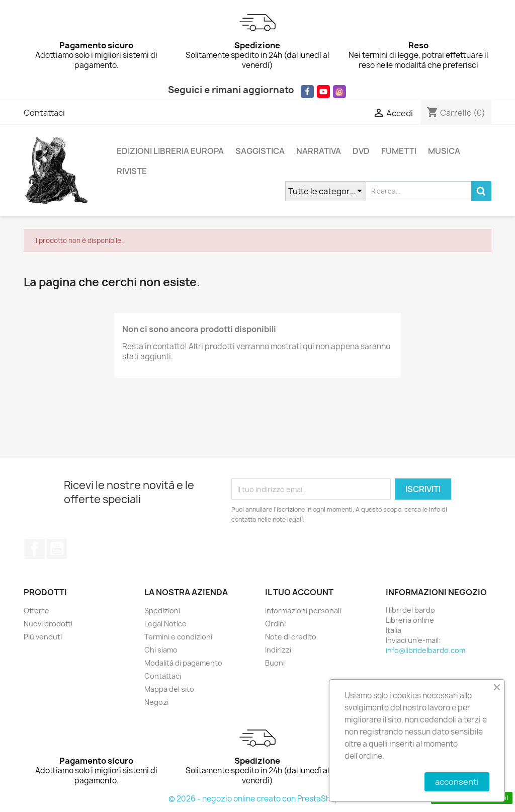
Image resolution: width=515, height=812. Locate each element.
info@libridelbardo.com (425, 650)
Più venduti (43, 637)
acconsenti (457, 782)
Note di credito (291, 637)
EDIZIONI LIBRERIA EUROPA (170, 151)
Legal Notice (165, 624)
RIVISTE (132, 171)
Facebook (35, 549)
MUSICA (444, 151)
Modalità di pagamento (183, 663)
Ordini (275, 624)
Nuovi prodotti (48, 624)
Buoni (275, 663)
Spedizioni (162, 611)
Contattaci (44, 113)
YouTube (57, 549)
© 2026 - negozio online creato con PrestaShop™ (258, 799)
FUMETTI (399, 151)
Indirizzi (278, 650)
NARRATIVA (319, 151)
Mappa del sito (169, 689)
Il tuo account (299, 592)
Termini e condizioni (178, 637)
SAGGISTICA (260, 151)
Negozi (156, 702)
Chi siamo (161, 650)
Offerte (36, 611)
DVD (361, 151)
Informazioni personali (303, 611)
